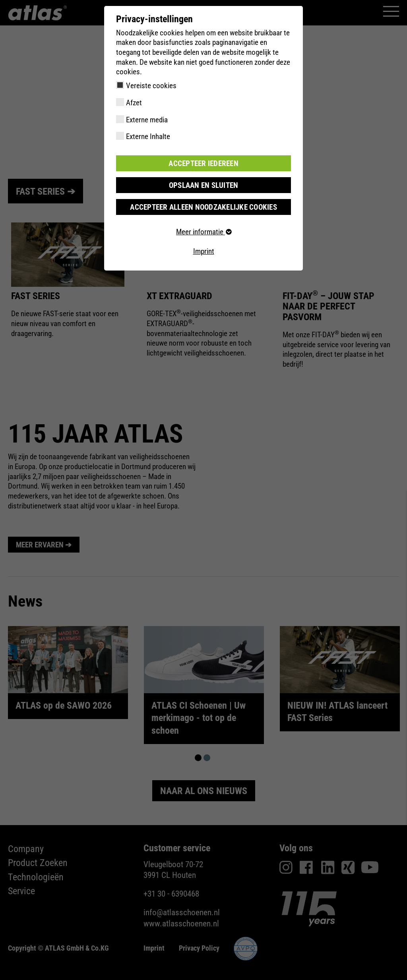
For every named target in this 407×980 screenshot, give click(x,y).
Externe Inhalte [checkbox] (148, 136)
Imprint (204, 251)
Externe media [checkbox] (147, 120)
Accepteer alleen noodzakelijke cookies (203, 207)
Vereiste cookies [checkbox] (151, 86)
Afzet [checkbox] (134, 103)
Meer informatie (203, 232)
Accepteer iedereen (203, 163)
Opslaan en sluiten (204, 185)
